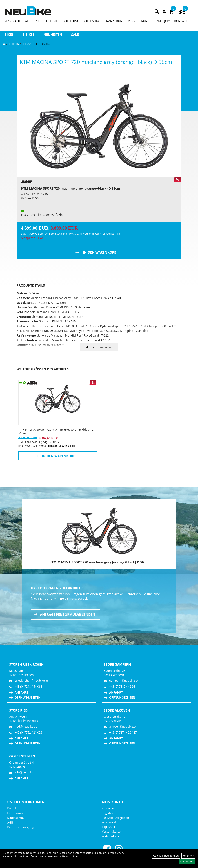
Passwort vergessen (115, 818)
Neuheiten (53, 35)
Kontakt (13, 808)
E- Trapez (43, 44)
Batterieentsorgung (21, 827)
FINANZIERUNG (114, 21)
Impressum (15, 813)
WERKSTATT (33, 21)
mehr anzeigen (101, 347)
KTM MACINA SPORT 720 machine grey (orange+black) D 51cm (56, 431)
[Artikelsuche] (157, 12)
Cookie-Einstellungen (166, 856)
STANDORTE (13, 21)
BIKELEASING (92, 21)
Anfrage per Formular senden (68, 614)
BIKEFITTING (71, 21)
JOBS (167, 21)
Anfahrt (21, 692)
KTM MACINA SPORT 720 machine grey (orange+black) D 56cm (96, 62)
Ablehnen (188, 856)
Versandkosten (112, 831)
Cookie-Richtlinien (68, 856)
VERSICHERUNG (139, 21)
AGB (10, 822)
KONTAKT (181, 21)
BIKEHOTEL (52, 21)
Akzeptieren (187, 861)
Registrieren (110, 813)
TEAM (157, 21)
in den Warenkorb (100, 252)
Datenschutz (16, 818)
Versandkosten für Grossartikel (102, 234)
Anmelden (109, 808)
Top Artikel (109, 827)
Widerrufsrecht (112, 836)
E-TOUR (27, 44)
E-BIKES (28, 35)
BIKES (9, 35)
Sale (75, 35)
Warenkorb (109, 822)
